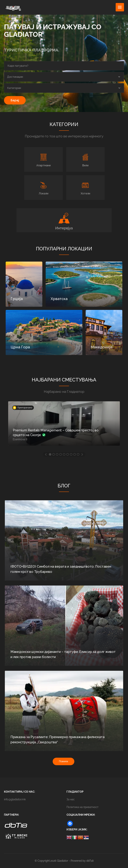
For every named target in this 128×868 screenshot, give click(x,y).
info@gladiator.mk (15, 799)
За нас (71, 799)
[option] (64, 426)
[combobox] (64, 77)
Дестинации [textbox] (15, 77)
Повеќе (63, 761)
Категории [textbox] (14, 88)
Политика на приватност (82, 807)
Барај (15, 100)
